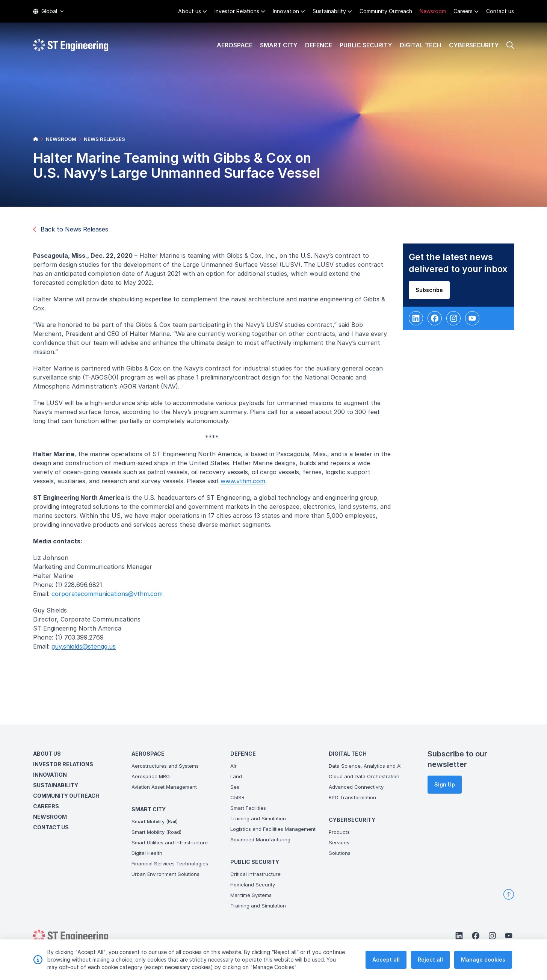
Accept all (386, 967)
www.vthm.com (247, 485)
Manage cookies (483, 967)
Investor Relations (237, 11)
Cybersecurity (474, 45)
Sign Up (445, 784)
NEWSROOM (61, 139)
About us (190, 11)
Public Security (366, 45)
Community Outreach (386, 11)
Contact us (500, 11)
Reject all (430, 967)
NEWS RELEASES (104, 139)
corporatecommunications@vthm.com (111, 597)
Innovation (286, 11)
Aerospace (235, 45)
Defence (319, 45)
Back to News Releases (71, 229)
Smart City (279, 45)
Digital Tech (421, 45)
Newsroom (433, 11)
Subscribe (433, 294)
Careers (463, 11)
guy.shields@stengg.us (87, 650)
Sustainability (329, 11)
